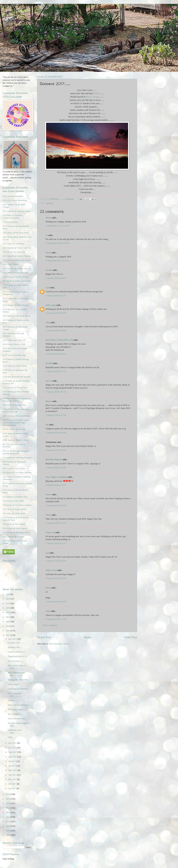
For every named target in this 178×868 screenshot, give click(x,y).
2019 (8, 626)
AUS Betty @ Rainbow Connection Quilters (13, 217)
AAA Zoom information (13, 196)
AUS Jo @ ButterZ (11, 264)
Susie (48, 611)
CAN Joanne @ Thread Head (15, 388)
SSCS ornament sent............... (15, 695)
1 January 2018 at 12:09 (56, 468)
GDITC (97, 93)
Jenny (48, 515)
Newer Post (44, 637)
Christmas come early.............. (15, 731)
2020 (8, 622)
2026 (8, 594)
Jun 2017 (12, 766)
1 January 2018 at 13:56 (56, 505)
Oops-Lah (50, 532)
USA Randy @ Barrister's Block (16, 532)
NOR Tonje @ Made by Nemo (16, 440)
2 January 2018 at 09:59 (56, 602)
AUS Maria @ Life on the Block (16, 316)
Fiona (48, 588)
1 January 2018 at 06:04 (56, 330)
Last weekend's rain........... (19, 719)
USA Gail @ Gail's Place (13, 501)
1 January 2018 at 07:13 (56, 392)
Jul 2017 (12, 761)
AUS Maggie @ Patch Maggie (16, 305)
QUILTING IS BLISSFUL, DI (59, 340)
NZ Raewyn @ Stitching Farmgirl (17, 458)
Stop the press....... (16, 661)
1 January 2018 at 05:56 (56, 313)
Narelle (49, 270)
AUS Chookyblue (10, 222)
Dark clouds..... (14, 684)
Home (88, 637)
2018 (8, 631)
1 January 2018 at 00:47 (56, 278)
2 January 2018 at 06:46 (56, 578)
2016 (8, 794)
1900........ (12, 737)
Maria (48, 218)
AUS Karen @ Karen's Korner (15, 277)
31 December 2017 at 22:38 (57, 226)
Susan (48, 253)
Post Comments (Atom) (59, 644)
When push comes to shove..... (17, 667)
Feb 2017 (13, 784)
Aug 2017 (13, 757)
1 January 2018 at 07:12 (56, 371)
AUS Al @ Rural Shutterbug (15, 200)
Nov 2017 (13, 743)
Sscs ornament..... (15, 714)
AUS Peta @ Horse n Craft (14, 344)
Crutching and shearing (18, 689)
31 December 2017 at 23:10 (57, 261)
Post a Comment (50, 625)
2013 (8, 808)
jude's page (51, 305)
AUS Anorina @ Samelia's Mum (16, 211)
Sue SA (49, 381)
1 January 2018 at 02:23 (56, 296)
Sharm (49, 401)
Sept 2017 (13, 752)
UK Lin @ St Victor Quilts (14, 468)
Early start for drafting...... (19, 705)
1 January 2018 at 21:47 (56, 543)
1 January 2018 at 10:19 (56, 450)
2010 (8, 822)
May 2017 (13, 770)
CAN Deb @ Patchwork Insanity (17, 377)
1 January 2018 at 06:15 (56, 354)
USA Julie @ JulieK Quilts (14, 513)
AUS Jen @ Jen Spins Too (14, 252)
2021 (8, 617)
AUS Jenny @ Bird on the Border (17, 260)
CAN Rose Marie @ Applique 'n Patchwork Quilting (16, 400)
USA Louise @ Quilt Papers (15, 528)
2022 (8, 612)
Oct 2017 (12, 748)
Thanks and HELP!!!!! (17, 656)
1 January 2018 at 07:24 (56, 415)
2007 (8, 835)
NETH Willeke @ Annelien (14, 429)
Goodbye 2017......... (16, 643)
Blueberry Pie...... (15, 647)
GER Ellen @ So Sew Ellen (14, 405)
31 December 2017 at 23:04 (57, 243)
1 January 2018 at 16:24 (56, 523)
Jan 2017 (12, 788)
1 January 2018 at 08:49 (56, 433)
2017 (8, 635)
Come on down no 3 (16, 652)
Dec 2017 (13, 639)
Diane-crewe (51, 570)
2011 (8, 817)
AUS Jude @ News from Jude (15, 273)
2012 (8, 813)
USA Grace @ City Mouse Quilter (17, 505)
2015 (8, 799)
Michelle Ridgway (54, 459)
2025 (8, 599)
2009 (8, 826)
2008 (8, 831)
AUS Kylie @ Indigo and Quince (17, 281)
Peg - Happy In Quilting (56, 477)
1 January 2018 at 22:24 (56, 561)
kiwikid (49, 363)
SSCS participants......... (18, 709)
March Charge (93, 97)
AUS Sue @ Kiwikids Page (14, 355)
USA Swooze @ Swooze (13, 537)
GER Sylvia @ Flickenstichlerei (16, 416)
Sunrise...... (13, 700)
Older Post (131, 637)
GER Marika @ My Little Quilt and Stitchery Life (16, 410)
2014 (8, 803)
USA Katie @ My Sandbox (14, 524)
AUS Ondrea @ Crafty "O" (14, 340)
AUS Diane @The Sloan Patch (16, 233)
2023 (8, 608)
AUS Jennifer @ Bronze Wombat (17, 256)
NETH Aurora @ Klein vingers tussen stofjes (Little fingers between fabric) (16, 423)
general (50, 203)
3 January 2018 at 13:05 (56, 619)
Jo (47, 235)
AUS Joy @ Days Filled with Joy (17, 269)
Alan (48, 322)
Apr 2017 (13, 775)
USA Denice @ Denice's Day (15, 497)
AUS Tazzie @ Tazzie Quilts (15, 366)
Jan (47, 553)
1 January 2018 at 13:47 (56, 485)
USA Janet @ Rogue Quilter (15, 509)
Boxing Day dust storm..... (19, 680)
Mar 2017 (13, 779)
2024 (8, 603)
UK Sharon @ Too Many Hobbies (17, 473)
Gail (48, 288)
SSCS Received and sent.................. (16, 674)
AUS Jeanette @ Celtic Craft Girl (17, 248)
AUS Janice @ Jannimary (14, 244)
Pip (47, 425)
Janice (48, 494)
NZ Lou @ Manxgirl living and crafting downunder (16, 452)
